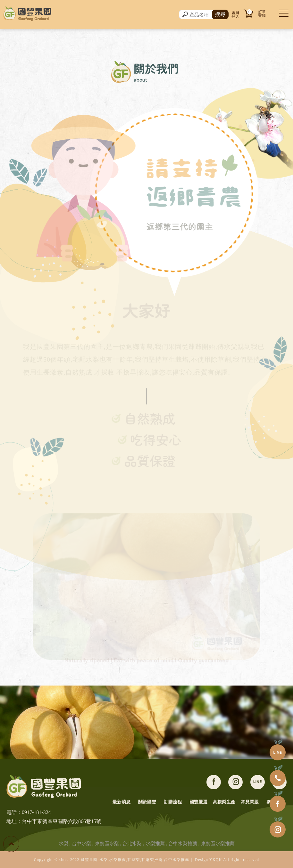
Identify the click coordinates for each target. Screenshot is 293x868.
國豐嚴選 (198, 802)
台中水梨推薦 (183, 844)
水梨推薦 (155, 844)
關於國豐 (147, 802)
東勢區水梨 (107, 844)
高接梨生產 (224, 802)
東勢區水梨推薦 (218, 844)
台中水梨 (81, 844)
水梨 (63, 844)
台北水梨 (132, 844)
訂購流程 (173, 802)
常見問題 (250, 802)
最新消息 (121, 802)
